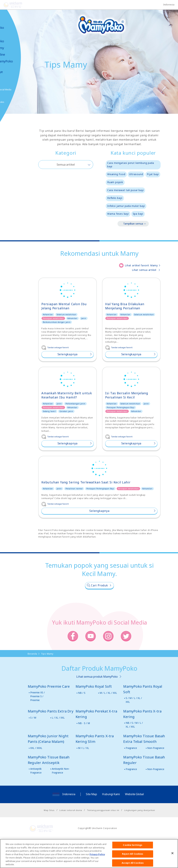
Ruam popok (115, 182)
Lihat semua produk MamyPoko (97, 695)
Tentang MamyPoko (13, 26)
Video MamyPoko (17, 61)
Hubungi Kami (111, 813)
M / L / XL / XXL (108, 711)
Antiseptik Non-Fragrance (61, 789)
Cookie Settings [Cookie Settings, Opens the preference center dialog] (133, 851)
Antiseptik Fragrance (36, 789)
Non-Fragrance (156, 766)
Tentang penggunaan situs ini (103, 829)
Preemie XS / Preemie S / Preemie (37, 715)
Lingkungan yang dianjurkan (140, 829)
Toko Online (14, 55)
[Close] (172, 860)
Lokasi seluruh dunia (71, 829)
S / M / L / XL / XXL (134, 718)
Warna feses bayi (118, 214)
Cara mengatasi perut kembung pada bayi (131, 165)
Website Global (134, 813)
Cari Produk (99, 604)
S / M (33, 736)
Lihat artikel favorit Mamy (141, 265)
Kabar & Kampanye (12, 70)
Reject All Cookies (133, 860)
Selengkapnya (68, 354)
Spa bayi (138, 214)
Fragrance (131, 766)
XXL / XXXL (36, 766)
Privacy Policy (97, 861)
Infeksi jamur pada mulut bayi (126, 206)
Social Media (22, 90)
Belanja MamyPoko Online (16, 102)
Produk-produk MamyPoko (13, 38)
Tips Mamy (13, 48)
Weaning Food (116, 174)
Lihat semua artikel (144, 270)
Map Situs (49, 829)
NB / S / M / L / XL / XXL (134, 743)
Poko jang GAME (11, 114)
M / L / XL (84, 766)
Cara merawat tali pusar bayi (125, 190)
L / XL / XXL (58, 736)
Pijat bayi (153, 174)
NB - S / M (84, 742)
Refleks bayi (115, 198)
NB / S (82, 711)
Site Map (91, 813)
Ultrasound (136, 174)
